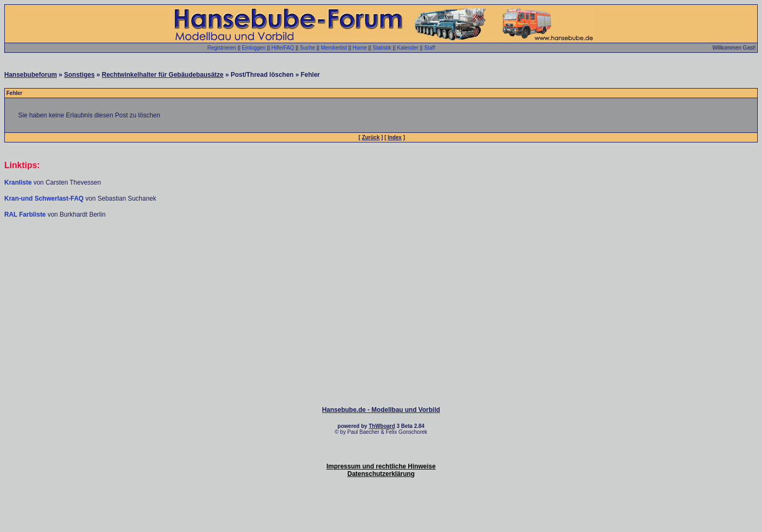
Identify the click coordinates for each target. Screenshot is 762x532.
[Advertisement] (381, 251)
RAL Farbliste (26, 215)
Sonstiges (79, 75)
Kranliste (18, 182)
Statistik (382, 48)
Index (395, 137)
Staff (430, 48)
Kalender (408, 48)
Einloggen (253, 48)
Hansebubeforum (31, 75)
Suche (307, 48)
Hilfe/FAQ (283, 48)
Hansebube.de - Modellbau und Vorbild (381, 410)
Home (360, 48)
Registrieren (222, 48)
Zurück (371, 137)
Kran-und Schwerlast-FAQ (45, 198)
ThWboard (382, 426)
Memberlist (334, 48)
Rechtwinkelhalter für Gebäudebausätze (163, 75)
